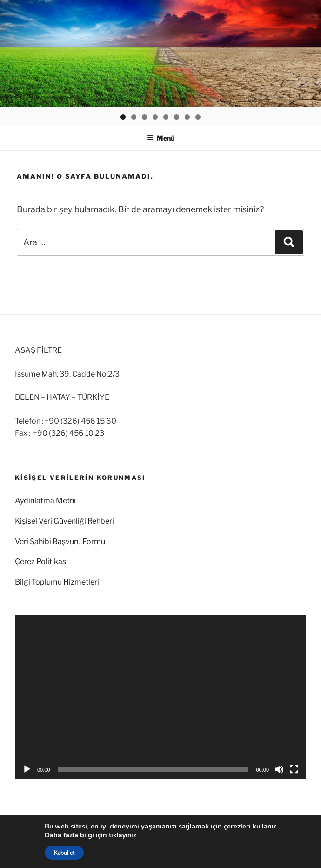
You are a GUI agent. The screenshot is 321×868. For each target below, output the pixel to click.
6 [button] (177, 117)
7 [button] (187, 117)
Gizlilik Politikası (38, 832)
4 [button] (155, 117)
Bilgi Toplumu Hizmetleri (57, 582)
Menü (161, 138)
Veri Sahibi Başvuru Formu (60, 542)
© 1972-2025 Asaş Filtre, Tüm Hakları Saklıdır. (94, 851)
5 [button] (166, 117)
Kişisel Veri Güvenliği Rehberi (64, 521)
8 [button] (198, 117)
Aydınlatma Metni (45, 501)
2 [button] (134, 117)
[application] (160, 697)
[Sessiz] (279, 769)
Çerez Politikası (41, 562)
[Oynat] (27, 769)
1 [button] (123, 117)
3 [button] (144, 117)
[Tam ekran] (294, 769)
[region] (160, 54)
